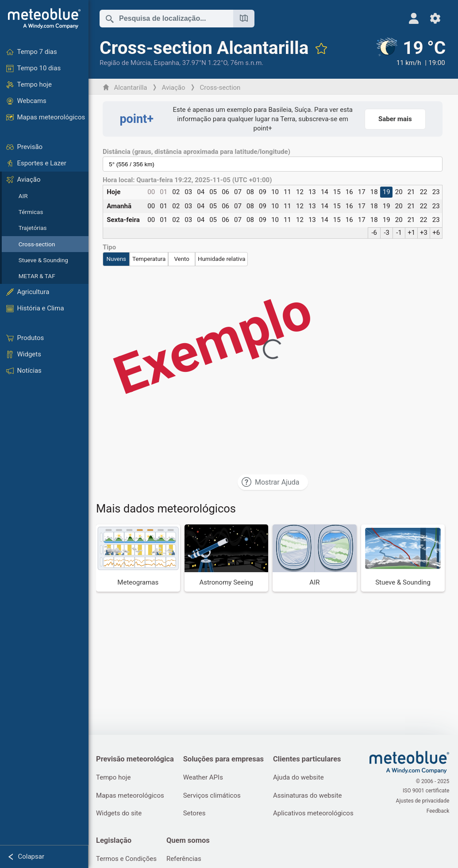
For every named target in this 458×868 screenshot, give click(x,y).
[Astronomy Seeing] (227, 558)
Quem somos (190, 842)
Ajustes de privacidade (422, 801)
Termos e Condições (128, 860)
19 (387, 192)
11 (288, 192)
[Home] (44, 19)
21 (411, 192)
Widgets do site (120, 814)
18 (374, 192)
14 (325, 192)
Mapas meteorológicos (131, 796)
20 (399, 192)
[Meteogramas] (139, 558)
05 (214, 192)
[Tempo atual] (411, 53)
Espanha (168, 63)
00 (152, 192)
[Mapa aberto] (245, 19)
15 (337, 192)
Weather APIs (205, 778)
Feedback (438, 810)
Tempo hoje (115, 778)
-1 (399, 233)
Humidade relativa (223, 259)
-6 (375, 233)
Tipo (111, 247)
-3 (387, 233)
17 (362, 192)
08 (251, 192)
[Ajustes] (435, 18)
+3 (424, 233)
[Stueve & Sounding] (403, 558)
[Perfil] (414, 18)
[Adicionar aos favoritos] (322, 48)
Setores (196, 814)
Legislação (115, 842)
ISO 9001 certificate (426, 792)
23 (436, 192)
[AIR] (315, 558)
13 (313, 192)
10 (275, 192)
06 (226, 192)
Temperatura (150, 259)
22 (423, 192)
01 (165, 192)
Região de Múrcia (127, 63)
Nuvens (117, 259)
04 (202, 192)
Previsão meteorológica (136, 759)
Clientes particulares (310, 759)
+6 (436, 233)
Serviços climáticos (214, 796)
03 (189, 192)
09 (263, 192)
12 (300, 192)
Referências (186, 860)
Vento (183, 259)
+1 (411, 233)
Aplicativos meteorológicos (316, 814)
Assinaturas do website (310, 796)
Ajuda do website (301, 778)
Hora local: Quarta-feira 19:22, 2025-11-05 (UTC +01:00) (189, 180)
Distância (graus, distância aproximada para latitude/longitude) (198, 152)
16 (349, 192)
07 (239, 192)
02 (177, 192)
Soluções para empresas (225, 759)
